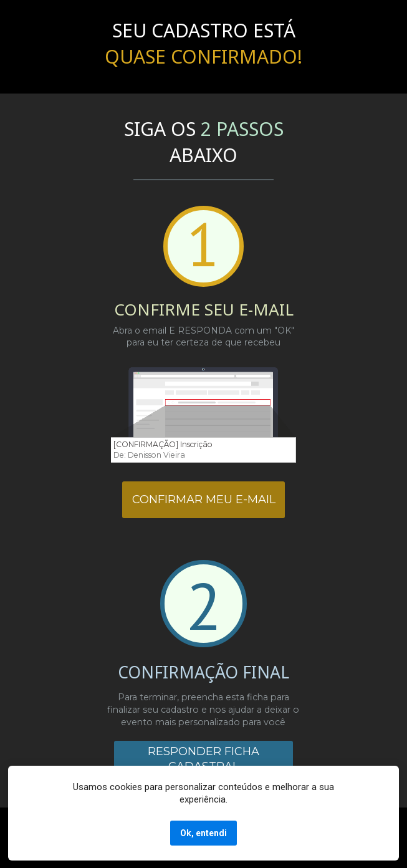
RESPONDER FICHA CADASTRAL (203, 759)
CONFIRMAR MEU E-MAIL (204, 499)
